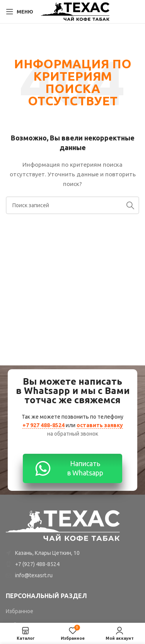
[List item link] (72, 564)
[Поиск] (72, 205)
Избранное (20, 611)
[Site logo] (76, 11)
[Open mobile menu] (20, 12)
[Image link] (63, 525)
